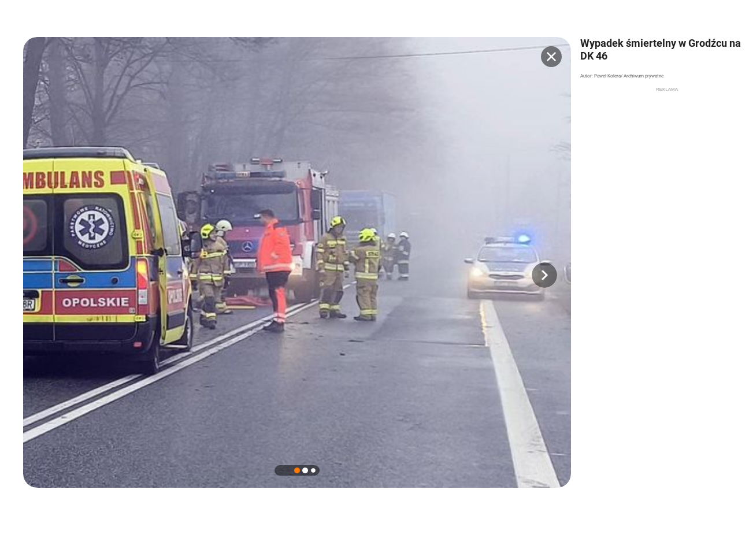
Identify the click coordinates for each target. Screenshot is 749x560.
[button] (544, 275)
